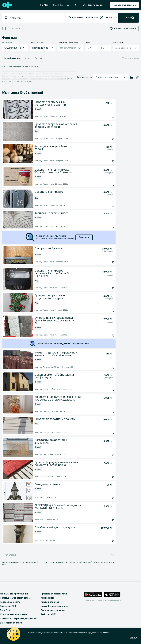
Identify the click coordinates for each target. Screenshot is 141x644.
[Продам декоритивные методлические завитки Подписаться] (107, 117)
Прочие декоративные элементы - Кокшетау (47, 79)
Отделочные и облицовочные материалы (46, 73)
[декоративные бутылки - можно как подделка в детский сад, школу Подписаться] (107, 412)
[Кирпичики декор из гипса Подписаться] (107, 227)
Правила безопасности (54, 594)
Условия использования (13, 614)
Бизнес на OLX (8, 606)
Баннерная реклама (11, 623)
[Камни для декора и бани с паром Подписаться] (107, 161)
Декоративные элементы (12, 76)
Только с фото (14, 29)
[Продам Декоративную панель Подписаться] (107, 433)
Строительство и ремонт (19, 73)
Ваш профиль (95, 5)
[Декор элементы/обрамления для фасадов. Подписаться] (107, 390)
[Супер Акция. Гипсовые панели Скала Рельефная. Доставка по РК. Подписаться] (107, 336)
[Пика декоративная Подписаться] (107, 498)
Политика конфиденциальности (18, 618)
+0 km (112, 18)
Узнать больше (103, 633)
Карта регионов (50, 602)
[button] (76, 5)
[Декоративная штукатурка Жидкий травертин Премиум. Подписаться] (107, 185)
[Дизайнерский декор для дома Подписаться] (107, 541)
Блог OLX (5, 610)
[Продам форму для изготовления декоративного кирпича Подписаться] (107, 477)
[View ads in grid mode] (137, 77)
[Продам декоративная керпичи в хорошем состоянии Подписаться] (107, 139)
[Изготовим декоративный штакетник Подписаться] (107, 455)
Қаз (55, 5)
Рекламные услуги (10, 602)
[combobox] (35, 18)
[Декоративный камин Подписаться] (107, 262)
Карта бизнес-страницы (54, 606)
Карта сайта (48, 598)
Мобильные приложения (14, 594)
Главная (5, 73)
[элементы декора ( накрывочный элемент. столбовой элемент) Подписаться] (107, 368)
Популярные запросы (53, 610)
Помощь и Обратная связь (15, 598)
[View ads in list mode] (132, 77)
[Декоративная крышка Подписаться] (107, 206)
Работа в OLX (48, 614)
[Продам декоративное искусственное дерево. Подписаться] (107, 311)
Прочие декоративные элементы (36, 76)
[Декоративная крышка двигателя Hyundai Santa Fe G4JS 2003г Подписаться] (107, 288)
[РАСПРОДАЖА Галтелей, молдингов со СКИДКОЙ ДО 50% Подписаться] (107, 520)
